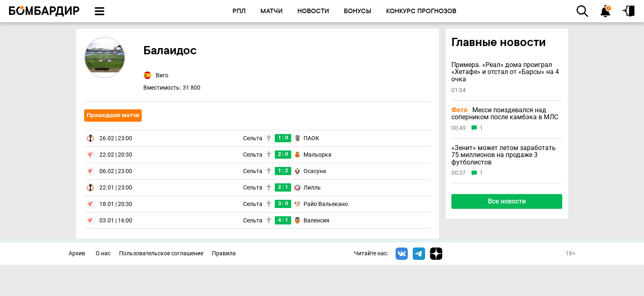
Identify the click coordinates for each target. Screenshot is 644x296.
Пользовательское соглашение (161, 253)
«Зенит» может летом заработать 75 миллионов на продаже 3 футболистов (504, 155)
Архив (77, 253)
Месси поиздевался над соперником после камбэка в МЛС (505, 114)
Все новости (507, 201)
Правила (224, 253)
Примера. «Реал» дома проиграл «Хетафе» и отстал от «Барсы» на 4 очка (505, 72)
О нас (103, 253)
